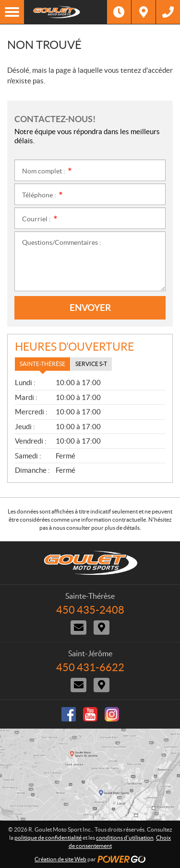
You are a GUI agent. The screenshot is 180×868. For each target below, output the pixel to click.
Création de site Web (60, 859)
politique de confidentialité (48, 838)
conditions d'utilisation (125, 838)
